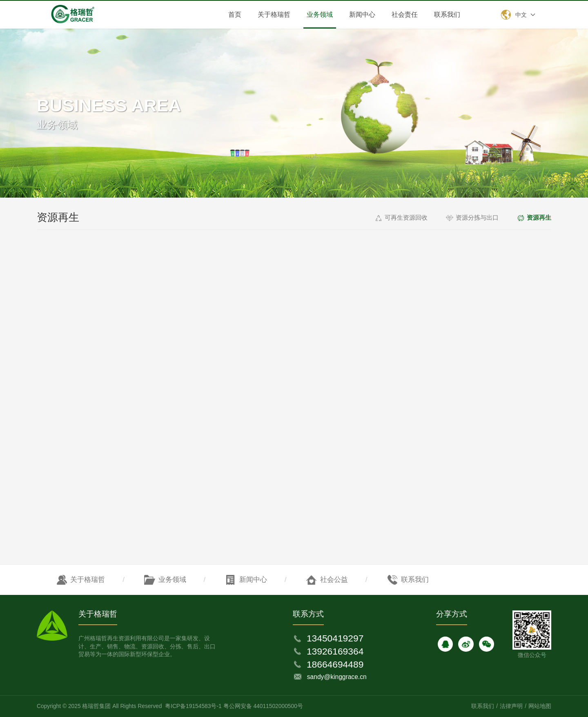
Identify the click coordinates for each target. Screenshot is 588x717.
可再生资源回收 (406, 217)
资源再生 (539, 217)
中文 (521, 15)
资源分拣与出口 (477, 217)
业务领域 (320, 14)
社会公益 (334, 579)
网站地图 (540, 706)
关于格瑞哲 (274, 14)
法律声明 (511, 706)
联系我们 (447, 14)
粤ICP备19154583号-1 (193, 706)
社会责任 (405, 14)
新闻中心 (362, 14)
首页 (235, 14)
